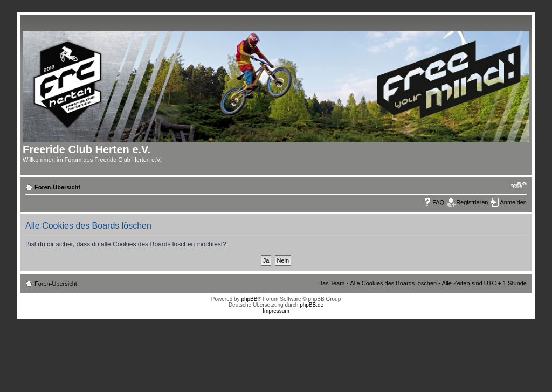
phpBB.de (312, 305)
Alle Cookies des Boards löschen (393, 283)
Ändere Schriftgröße (519, 185)
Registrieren (472, 202)
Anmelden (513, 202)
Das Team (331, 283)
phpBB (249, 299)
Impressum (276, 311)
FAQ (438, 202)
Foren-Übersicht (57, 187)
